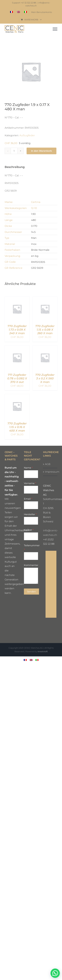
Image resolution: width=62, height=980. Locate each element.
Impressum (50, 472)
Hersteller (30, 514)
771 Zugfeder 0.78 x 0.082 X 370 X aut (17, 378)
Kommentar (31, 565)
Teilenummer (31, 547)
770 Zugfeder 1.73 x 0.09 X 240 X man (17, 330)
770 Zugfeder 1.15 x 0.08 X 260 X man (45, 330)
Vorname (30, 483)
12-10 (34, 208)
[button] (55, 973)
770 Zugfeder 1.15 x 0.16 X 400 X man (17, 427)
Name (28, 468)
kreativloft (43, 651)
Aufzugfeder (27, 135)
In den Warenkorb (41, 151)
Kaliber (29, 530)
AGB (48, 464)
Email (28, 499)
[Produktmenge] (14, 151)
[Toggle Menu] (55, 29)
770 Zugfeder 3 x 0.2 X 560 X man (45, 378)
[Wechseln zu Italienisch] (25, 12)
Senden (31, 592)
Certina (36, 202)
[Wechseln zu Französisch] (11, 12)
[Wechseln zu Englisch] (18, 12)
